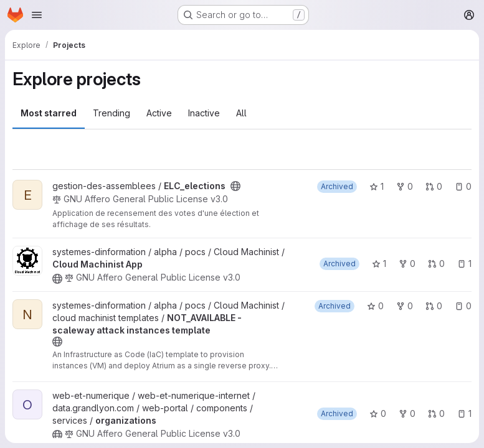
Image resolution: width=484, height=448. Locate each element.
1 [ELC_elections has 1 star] (377, 186)
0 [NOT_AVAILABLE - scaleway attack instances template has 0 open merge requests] (434, 306)
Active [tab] (159, 113)
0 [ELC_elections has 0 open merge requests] (434, 186)
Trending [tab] (112, 113)
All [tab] (241, 113)
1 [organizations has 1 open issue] (464, 413)
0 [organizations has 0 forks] (407, 413)
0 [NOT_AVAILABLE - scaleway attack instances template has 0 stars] (375, 306)
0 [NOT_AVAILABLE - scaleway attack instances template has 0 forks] (405, 306)
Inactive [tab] (204, 113)
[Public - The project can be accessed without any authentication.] (235, 186)
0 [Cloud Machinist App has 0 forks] (407, 264)
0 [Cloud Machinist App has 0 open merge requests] (436, 264)
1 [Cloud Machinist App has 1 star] (379, 264)
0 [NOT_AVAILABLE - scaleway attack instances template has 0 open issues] (463, 306)
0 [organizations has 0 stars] (378, 413)
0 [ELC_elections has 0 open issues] (463, 186)
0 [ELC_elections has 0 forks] (405, 186)
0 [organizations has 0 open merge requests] (436, 413)
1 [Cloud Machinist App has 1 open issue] (464, 264)
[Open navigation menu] (37, 15)
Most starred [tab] (49, 113)
